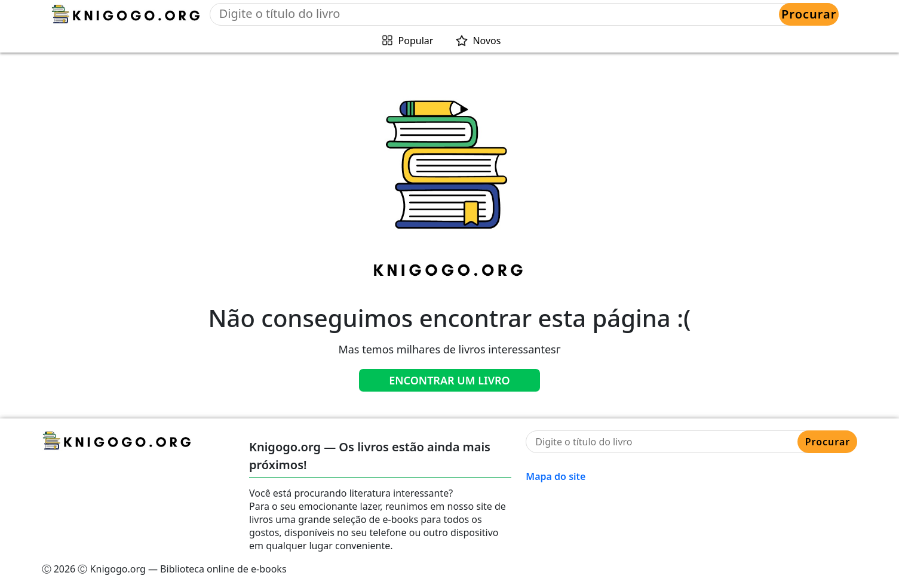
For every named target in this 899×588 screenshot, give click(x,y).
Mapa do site (556, 476)
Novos (487, 41)
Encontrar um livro (449, 380)
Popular (416, 41)
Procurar (809, 14)
